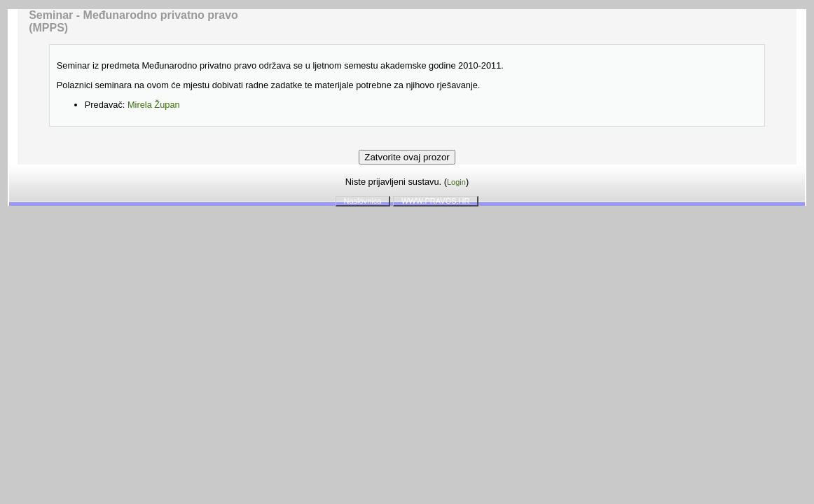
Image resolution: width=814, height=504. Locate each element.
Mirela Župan (154, 105)
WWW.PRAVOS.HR (436, 201)
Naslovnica (363, 201)
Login (456, 182)
